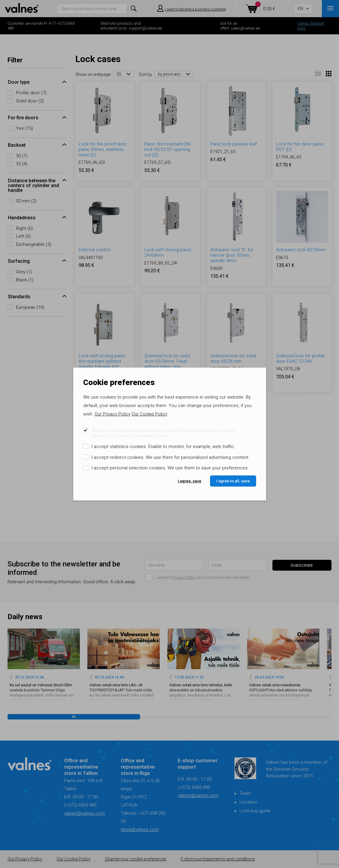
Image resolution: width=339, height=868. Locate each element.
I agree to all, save (233, 481)
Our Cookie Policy (149, 414)
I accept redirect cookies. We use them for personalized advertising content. (171, 457)
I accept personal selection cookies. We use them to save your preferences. (170, 468)
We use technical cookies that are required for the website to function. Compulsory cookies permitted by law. (164, 433)
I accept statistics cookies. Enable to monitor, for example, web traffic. (163, 447)
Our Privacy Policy (113, 414)
